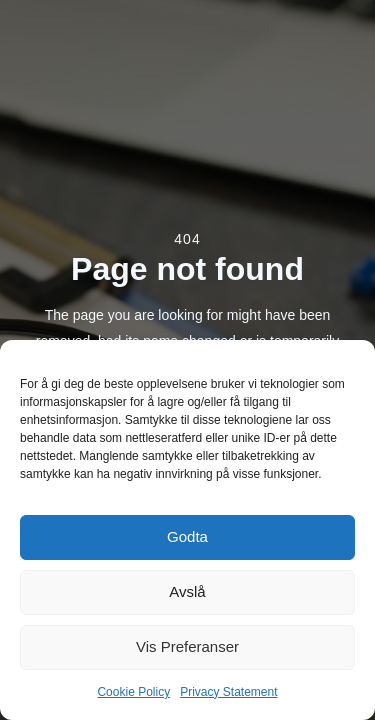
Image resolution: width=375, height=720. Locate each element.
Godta (187, 536)
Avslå (187, 591)
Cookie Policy (133, 692)
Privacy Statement (228, 692)
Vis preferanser (187, 646)
